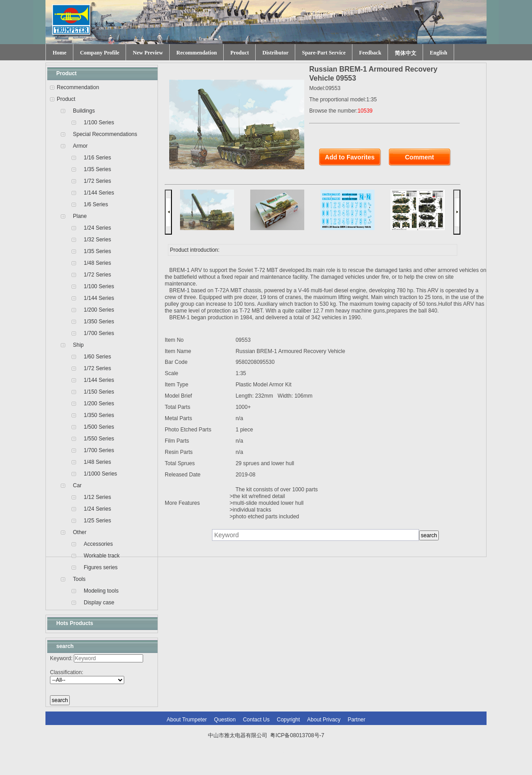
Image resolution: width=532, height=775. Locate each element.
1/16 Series (97, 158)
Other (80, 532)
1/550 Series (99, 439)
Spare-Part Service (324, 53)
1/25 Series (97, 521)
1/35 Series (97, 169)
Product (240, 53)
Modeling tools (101, 591)
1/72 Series (97, 181)
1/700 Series (99, 333)
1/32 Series (97, 240)
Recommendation (197, 53)
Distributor (275, 53)
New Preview (148, 53)
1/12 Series (97, 497)
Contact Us (256, 720)
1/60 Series (97, 357)
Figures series (101, 567)
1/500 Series (99, 427)
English (439, 53)
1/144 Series (99, 193)
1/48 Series (97, 263)
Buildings (84, 111)
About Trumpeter (187, 720)
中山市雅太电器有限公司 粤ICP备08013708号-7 (266, 735)
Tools (79, 579)
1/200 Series (99, 310)
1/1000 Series (100, 474)
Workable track (102, 556)
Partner (356, 720)
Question (225, 720)
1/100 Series (99, 122)
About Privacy (324, 720)
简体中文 (406, 53)
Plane (80, 216)
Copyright (288, 720)
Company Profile (100, 53)
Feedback (370, 53)
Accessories (98, 544)
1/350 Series (99, 322)
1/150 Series (99, 392)
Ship (78, 345)
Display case (99, 603)
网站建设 (285, 753)
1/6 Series (96, 204)
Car (77, 485)
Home (60, 53)
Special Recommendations (105, 134)
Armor (80, 146)
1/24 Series (97, 228)
